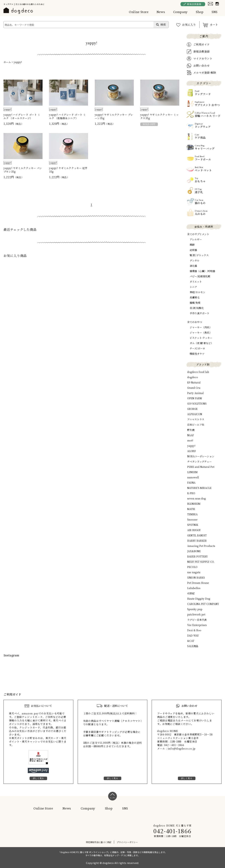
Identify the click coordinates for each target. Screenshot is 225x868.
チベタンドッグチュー (199, 462)
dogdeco (193, 377)
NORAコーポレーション (201, 456)
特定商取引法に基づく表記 (99, 842)
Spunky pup (195, 609)
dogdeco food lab (198, 372)
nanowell (193, 477)
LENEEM (192, 472)
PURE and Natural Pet (201, 467)
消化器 (193, 266)
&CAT (191, 641)
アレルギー (196, 239)
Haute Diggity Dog (199, 599)
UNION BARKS (196, 577)
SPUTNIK (193, 525)
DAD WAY (193, 635)
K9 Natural (194, 382)
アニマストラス (196, 419)
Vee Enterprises (197, 625)
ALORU (192, 451)
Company (180, 12)
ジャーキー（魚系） (201, 333)
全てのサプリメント (198, 234)
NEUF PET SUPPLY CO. (201, 562)
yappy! (18, 62)
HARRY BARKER (197, 541)
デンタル (195, 260)
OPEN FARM (195, 398)
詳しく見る (38, 778)
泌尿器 (193, 250)
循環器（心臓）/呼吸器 (202, 271)
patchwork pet (196, 614)
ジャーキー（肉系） (201, 327)
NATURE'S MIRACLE (199, 488)
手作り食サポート (200, 313)
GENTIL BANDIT (197, 535)
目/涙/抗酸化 (197, 308)
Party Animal (195, 393)
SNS (215, 12)
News (161, 12)
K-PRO (191, 493)
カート (214, 25)
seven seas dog (197, 498)
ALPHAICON (195, 414)
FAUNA (191, 483)
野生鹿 (191, 430)
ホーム (7, 62)
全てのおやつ (195, 322)
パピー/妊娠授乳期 (200, 276)
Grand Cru (194, 388)
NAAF (191, 435)
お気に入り (189, 25)
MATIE (191, 509)
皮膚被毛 (195, 297)
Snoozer (192, 519)
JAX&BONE (194, 551)
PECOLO (192, 567)
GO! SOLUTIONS (197, 404)
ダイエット (196, 282)
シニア (193, 287)
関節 (192, 245)
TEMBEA (192, 514)
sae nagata (194, 572)
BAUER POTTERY (197, 556)
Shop (200, 12)
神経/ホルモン (197, 292)
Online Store (139, 12)
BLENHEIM (194, 504)
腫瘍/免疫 (195, 303)
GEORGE (192, 409)
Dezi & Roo (194, 630)
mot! (190, 440)
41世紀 (191, 593)
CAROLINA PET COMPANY (203, 604)
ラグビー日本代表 (197, 620)
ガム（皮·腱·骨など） (201, 343)
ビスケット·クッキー (201, 338)
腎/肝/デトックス (199, 255)
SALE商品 (193, 646)
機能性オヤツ (197, 354)
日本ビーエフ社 (196, 425)
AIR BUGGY (194, 530)
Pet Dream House (198, 583)
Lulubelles (194, 588)
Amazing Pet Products (201, 546)
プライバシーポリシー (127, 842)
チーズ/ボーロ (197, 348)
